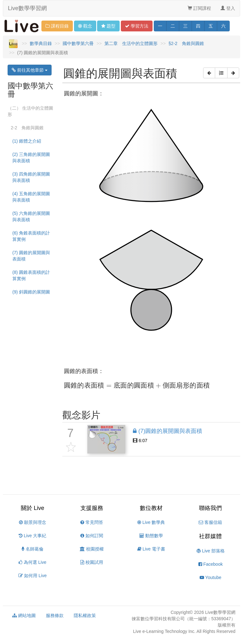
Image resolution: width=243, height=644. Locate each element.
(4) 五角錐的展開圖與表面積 (31, 197)
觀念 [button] (85, 26)
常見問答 (92, 522)
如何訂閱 (92, 536)
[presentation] (137, 386)
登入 (228, 8)
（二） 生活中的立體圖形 (30, 111)
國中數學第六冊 (78, 43)
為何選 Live (32, 562)
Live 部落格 (211, 551)
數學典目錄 (41, 43)
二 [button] (173, 26)
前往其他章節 (30, 70)
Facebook (211, 564)
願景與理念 (33, 522)
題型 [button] (108, 26)
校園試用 (92, 562)
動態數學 (151, 536)
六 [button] (223, 26)
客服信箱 (210, 522)
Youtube (211, 577)
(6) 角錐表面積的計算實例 (31, 236)
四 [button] (198, 26)
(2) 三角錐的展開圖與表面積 (31, 158)
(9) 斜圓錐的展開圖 (31, 292)
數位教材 (151, 508)
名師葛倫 (32, 549)
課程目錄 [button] (57, 26)
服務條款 (55, 615)
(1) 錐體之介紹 (27, 141)
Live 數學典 (151, 522)
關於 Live (33, 508)
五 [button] (211, 26)
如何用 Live (32, 576)
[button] (209, 73)
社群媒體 (210, 536)
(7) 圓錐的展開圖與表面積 (31, 256)
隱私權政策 (85, 615)
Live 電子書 (151, 549)
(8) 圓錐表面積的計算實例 (31, 275)
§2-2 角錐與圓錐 (186, 43)
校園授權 (92, 549)
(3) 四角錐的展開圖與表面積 (31, 177)
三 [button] (185, 26)
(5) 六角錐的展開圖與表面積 (31, 216)
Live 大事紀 (32, 536)
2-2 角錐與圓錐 (27, 128)
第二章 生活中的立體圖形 (131, 43)
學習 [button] (137, 26)
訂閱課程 (199, 8)
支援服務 (92, 508)
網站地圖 (24, 615)
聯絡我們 (210, 508)
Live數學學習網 (27, 8)
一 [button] (160, 26)
